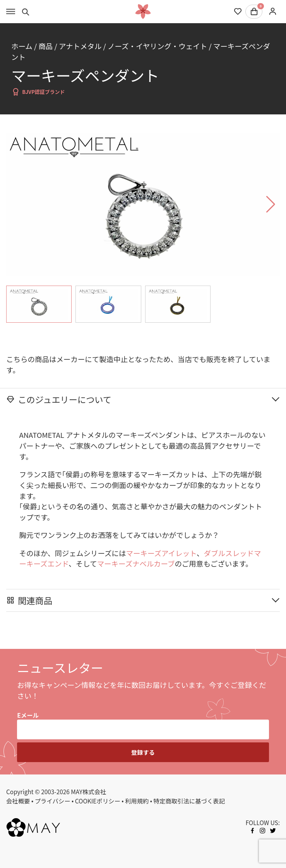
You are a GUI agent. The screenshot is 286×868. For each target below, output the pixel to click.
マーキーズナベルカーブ (136, 563)
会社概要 (18, 801)
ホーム (22, 46)
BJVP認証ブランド (38, 92)
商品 (45, 46)
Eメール (28, 715)
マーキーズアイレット (161, 553)
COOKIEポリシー (98, 801)
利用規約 (137, 801)
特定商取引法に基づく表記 (189, 801)
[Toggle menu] (11, 12)
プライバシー (53, 801)
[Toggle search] (26, 12)
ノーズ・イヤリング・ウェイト (157, 46)
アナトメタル (80, 46)
